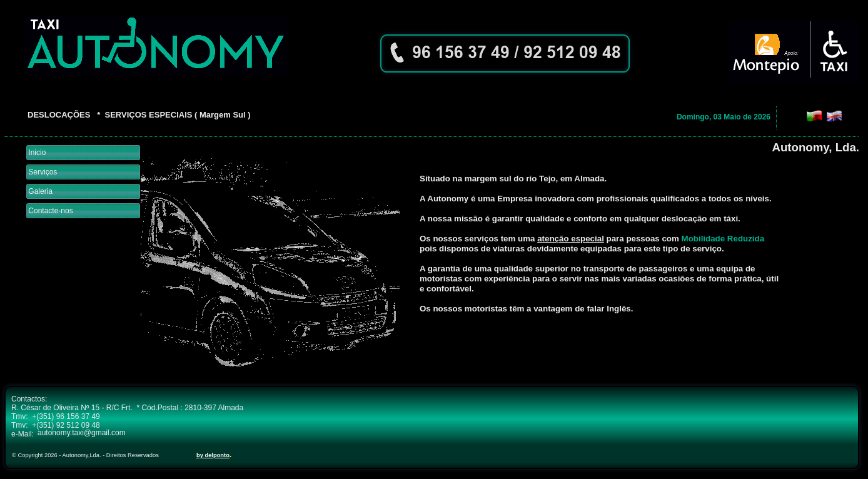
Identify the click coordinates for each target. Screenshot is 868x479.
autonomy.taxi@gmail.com (82, 433)
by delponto (213, 455)
